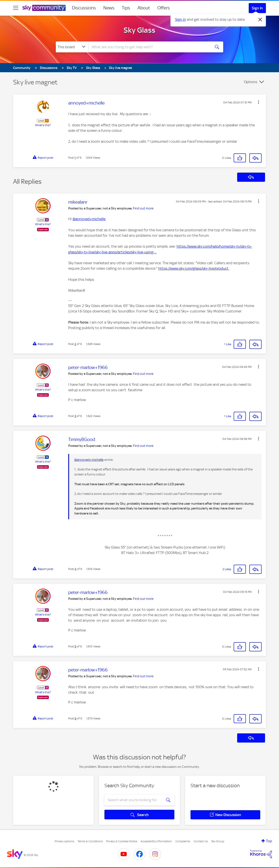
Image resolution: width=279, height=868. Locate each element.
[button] (259, 102)
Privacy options (64, 841)
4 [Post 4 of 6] (75, 569)
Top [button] (269, 841)
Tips (126, 8)
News (109, 8)
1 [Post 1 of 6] (75, 158)
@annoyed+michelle (89, 219)
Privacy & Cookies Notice (122, 841)
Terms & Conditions (90, 841)
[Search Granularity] (72, 47)
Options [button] (251, 82)
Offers (164, 8)
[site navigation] (16, 8)
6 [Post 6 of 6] (75, 718)
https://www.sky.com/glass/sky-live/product (194, 268)
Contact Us (201, 841)
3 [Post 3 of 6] (75, 416)
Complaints (183, 841)
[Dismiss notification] (260, 20)
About (144, 8)
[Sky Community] (44, 8)
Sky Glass (139, 30)
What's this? (43, 125)
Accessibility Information (156, 841)
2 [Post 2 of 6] (75, 344)
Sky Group (218, 841)
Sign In (257, 8)
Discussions (84, 8)
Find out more (143, 208)
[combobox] (149, 47)
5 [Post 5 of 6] (75, 646)
